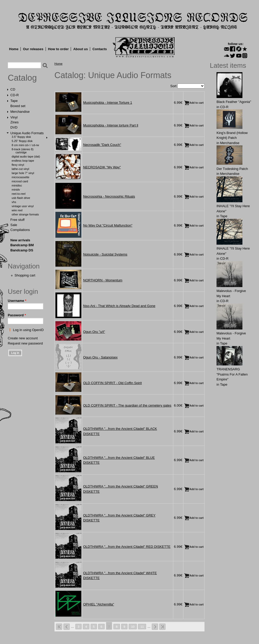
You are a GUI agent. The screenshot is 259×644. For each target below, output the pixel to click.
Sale (14, 225)
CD (13, 89)
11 (142, 627)
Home (14, 49)
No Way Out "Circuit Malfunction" (108, 225)
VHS (14, 202)
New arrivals (20, 240)
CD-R (15, 95)
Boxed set (18, 106)
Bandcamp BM (22, 245)
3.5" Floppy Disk (21, 137)
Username (17, 301)
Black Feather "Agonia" (234, 102)
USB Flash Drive (21, 198)
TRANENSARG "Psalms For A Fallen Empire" (232, 374)
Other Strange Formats (25, 214)
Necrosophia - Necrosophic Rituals (109, 196)
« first (59, 627)
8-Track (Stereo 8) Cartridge (23, 151)
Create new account (23, 338)
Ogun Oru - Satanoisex (100, 357)
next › (155, 627)
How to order (58, 49)
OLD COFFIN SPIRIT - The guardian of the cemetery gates (127, 405)
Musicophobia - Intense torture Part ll (111, 125)
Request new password (25, 343)
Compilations (20, 230)
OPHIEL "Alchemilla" (99, 604)
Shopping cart (25, 275)
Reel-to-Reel (19, 194)
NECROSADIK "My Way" (102, 167)
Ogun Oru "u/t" (94, 332)
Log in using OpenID (28, 330)
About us (81, 49)
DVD (14, 127)
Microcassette (20, 177)
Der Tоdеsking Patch (232, 169)
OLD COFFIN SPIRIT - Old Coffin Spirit (112, 383)
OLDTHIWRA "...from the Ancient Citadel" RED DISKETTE (127, 547)
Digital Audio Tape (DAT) (26, 156)
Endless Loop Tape (23, 161)
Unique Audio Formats (27, 133)
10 (133, 627)
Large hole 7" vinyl (23, 173)
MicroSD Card (20, 181)
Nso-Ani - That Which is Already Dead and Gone (119, 306)
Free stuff (17, 220)
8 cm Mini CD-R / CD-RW (25, 145)
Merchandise (20, 112)
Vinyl (14, 117)
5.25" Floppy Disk (22, 141)
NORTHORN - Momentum (103, 280)
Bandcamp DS (22, 250)
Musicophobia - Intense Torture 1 (108, 103)
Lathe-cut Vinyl (20, 169)
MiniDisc (17, 185)
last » (162, 627)
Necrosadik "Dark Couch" (102, 145)
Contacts (100, 49)
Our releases (33, 49)
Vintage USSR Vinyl (23, 206)
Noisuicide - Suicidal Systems (105, 254)
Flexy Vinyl (18, 165)
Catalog (22, 78)
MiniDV (16, 190)
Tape (14, 101)
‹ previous (67, 627)
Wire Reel (17, 210)
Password (17, 315)
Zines (15, 122)
